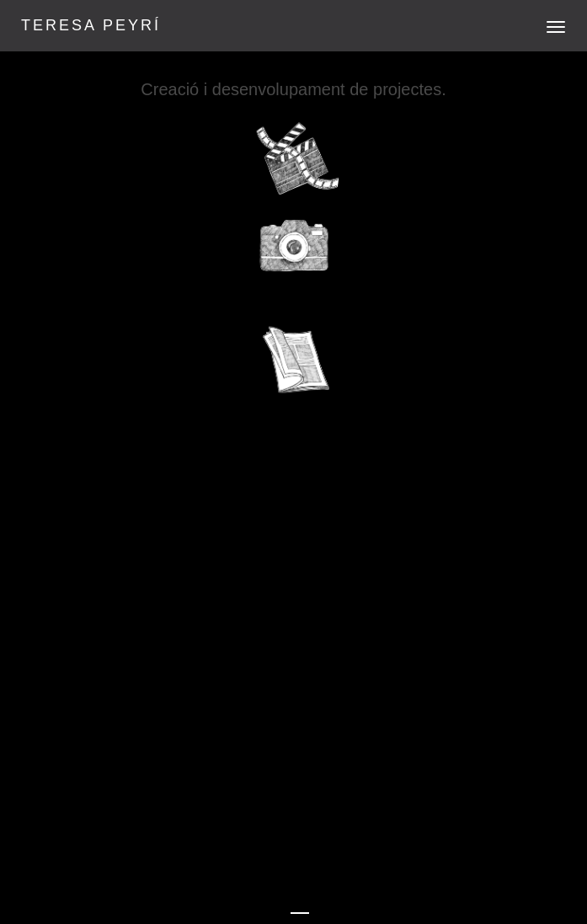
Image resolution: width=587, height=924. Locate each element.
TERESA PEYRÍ (91, 25)
